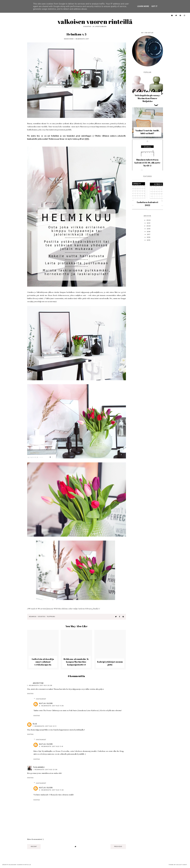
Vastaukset (41, 699)
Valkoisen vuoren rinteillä (95, 22)
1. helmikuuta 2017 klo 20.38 (40, 685)
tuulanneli (39, 767)
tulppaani (51, 617)
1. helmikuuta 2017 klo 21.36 (45, 770)
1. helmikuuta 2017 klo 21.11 (45, 726)
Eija (35, 724)
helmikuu (33, 617)
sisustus (42, 617)
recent (34, 847)
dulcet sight (182, 865)
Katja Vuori (46, 703)
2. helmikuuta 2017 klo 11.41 (51, 746)
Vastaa (30, 694)
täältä (87, 139)
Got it (154, 6)
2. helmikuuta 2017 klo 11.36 (51, 706)
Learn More (143, 6)
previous (118, 847)
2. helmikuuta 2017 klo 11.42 (51, 790)
